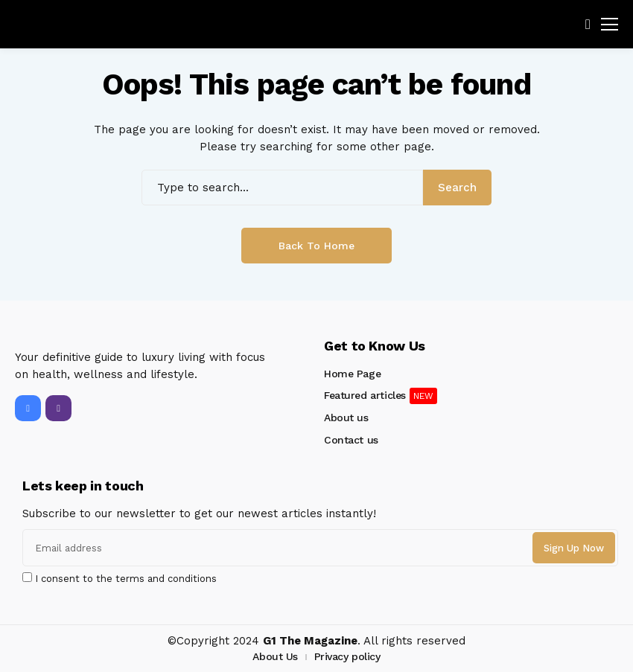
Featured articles (365, 395)
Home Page (352, 374)
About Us (275, 656)
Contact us (351, 440)
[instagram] (58, 408)
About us (346, 417)
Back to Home (316, 246)
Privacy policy (347, 656)
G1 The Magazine (310, 641)
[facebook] (28, 408)
